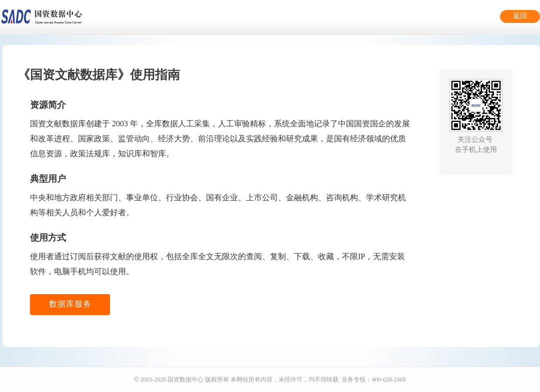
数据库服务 (70, 304)
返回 (520, 16)
